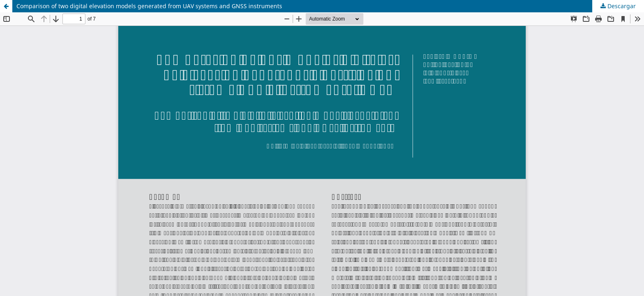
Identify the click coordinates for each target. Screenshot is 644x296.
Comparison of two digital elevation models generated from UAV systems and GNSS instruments (149, 6)
